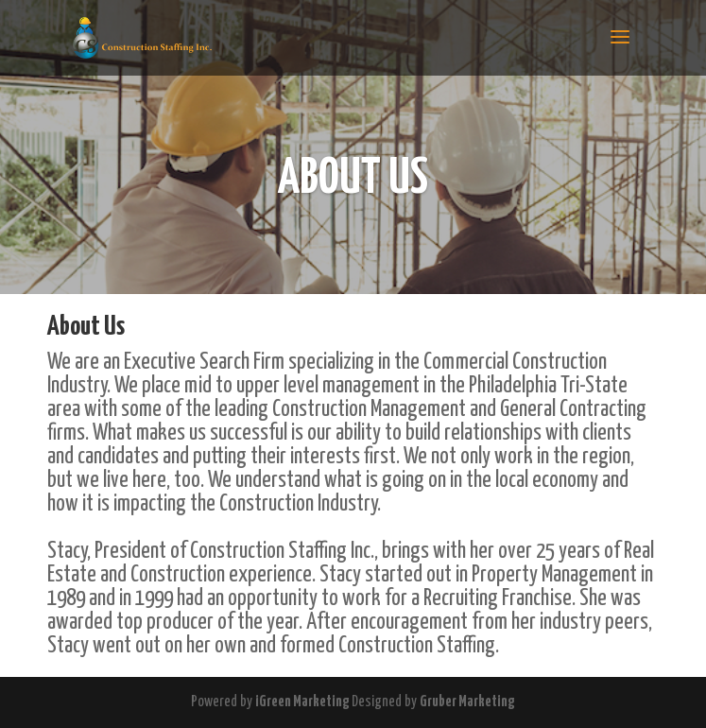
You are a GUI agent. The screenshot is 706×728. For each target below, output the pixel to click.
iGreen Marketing (303, 702)
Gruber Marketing (467, 702)
